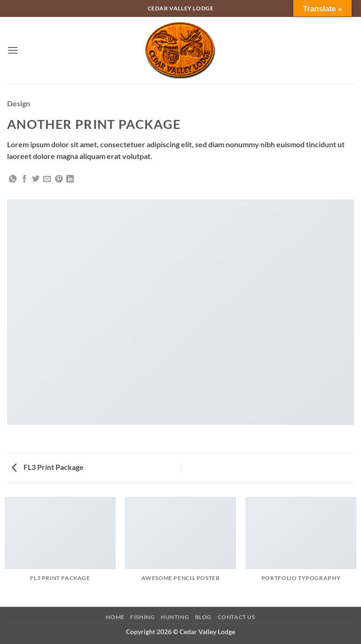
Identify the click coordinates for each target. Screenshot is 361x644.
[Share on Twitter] (36, 179)
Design (19, 103)
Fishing (142, 617)
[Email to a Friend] (47, 179)
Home (115, 617)
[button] (13, 50)
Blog (203, 617)
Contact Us (236, 617)
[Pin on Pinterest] (59, 179)
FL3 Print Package (48, 467)
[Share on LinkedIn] (70, 179)
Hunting (175, 617)
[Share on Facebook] (24, 179)
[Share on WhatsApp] (13, 179)
